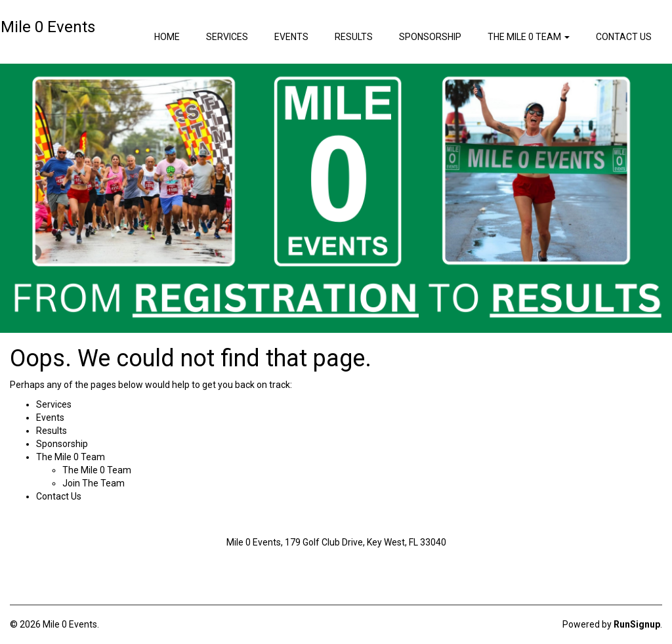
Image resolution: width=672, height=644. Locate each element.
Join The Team (94, 483)
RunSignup (637, 624)
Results (354, 37)
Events (291, 37)
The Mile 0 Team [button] (529, 37)
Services (227, 37)
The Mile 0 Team (97, 470)
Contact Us (624, 37)
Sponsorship (430, 37)
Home (167, 37)
